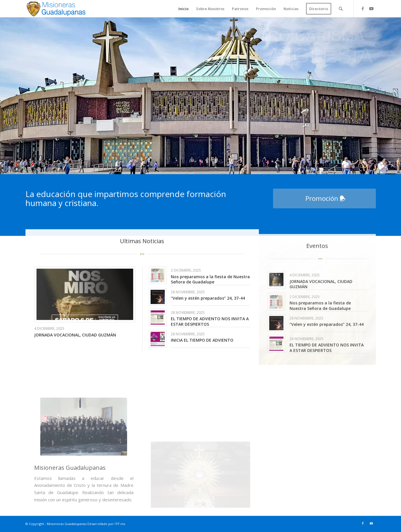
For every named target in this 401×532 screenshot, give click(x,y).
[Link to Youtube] (371, 8)
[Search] (341, 9)
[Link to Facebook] (363, 8)
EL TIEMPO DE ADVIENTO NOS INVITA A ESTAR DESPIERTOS (210, 338)
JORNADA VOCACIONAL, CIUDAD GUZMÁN (75, 352)
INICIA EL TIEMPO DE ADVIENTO (202, 357)
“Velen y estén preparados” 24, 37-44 (208, 315)
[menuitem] (183, 9)
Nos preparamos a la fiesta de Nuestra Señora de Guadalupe (210, 296)
